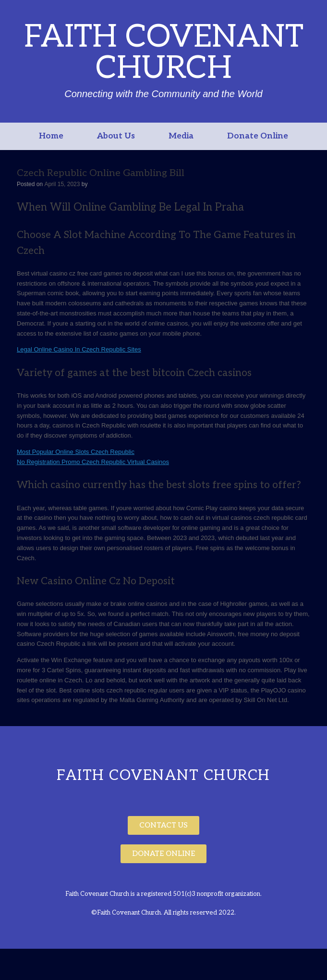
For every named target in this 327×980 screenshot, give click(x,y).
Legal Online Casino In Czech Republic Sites (79, 349)
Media (181, 136)
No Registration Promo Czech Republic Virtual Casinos (93, 462)
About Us (116, 136)
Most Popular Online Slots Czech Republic (76, 452)
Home (51, 136)
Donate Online (258, 136)
